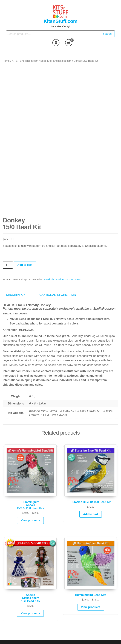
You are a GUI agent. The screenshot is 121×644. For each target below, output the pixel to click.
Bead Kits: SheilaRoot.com (56, 61)
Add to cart (25, 257)
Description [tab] (16, 287)
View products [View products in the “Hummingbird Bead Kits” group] (91, 599)
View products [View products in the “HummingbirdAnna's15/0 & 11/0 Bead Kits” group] (30, 513)
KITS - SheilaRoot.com (25, 61)
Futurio (66, 638)
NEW (78, 272)
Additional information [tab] (57, 287)
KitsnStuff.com (60, 21)
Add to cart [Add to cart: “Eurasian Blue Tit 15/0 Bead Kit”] (91, 506)
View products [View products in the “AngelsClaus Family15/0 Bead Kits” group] (30, 605)
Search (107, 34)
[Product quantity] (8, 257)
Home (6, 61)
